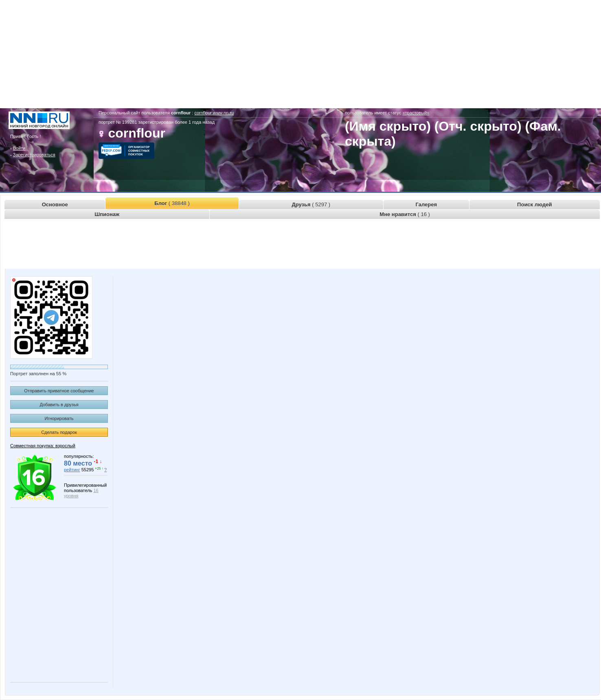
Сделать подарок (59, 432)
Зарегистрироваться (34, 155)
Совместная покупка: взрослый (43, 446)
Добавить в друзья (59, 405)
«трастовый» (416, 113)
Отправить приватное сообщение (59, 391)
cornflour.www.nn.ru (214, 113)
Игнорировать (59, 418)
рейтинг (72, 470)
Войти (19, 148)
